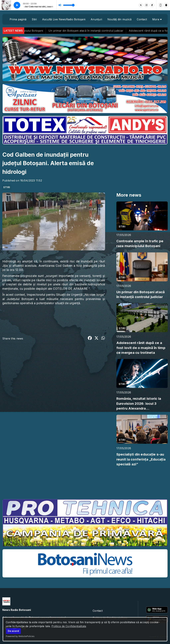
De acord (13, 631)
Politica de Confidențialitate (69, 626)
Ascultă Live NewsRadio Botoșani (64, 19)
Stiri (34, 19)
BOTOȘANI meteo (85, 484)
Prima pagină (18, 19)
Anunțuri (96, 19)
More (157, 19)
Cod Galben (64, 266)
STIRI (7, 187)
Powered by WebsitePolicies (20, 636)
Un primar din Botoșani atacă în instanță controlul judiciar (94, 31)
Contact (142, 19)
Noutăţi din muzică (119, 19)
